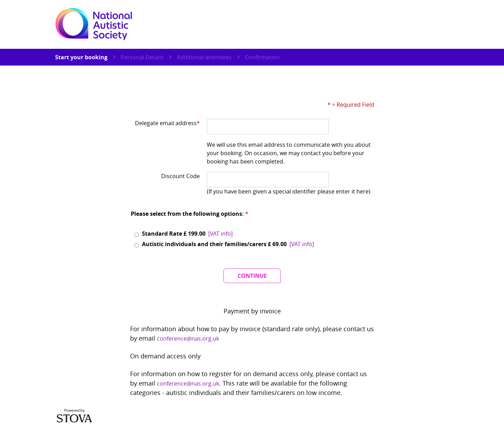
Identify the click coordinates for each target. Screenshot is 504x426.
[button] (220, 234)
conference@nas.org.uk (188, 338)
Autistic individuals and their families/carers (228, 244)
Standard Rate (188, 234)
